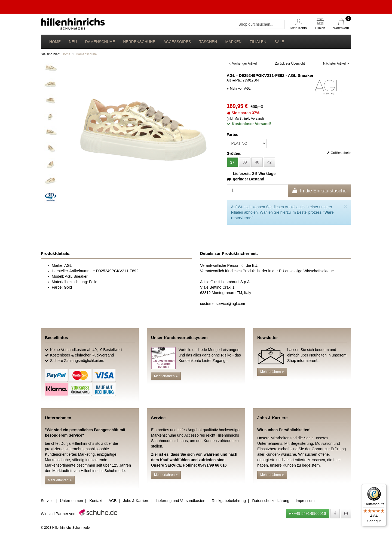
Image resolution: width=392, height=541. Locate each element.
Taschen (208, 42)
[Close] (345, 206)
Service (47, 501)
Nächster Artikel (336, 64)
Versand (257, 119)
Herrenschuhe (139, 42)
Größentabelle (339, 153)
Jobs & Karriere (136, 501)
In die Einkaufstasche (319, 191)
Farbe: (233, 135)
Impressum (305, 501)
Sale (279, 42)
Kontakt (96, 501)
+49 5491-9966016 (308, 513)
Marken (233, 42)
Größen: (234, 153)
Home (55, 42)
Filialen (258, 42)
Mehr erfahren (166, 376)
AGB (113, 501)
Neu (73, 42)
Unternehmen (71, 501)
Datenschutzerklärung (271, 501)
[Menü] (383, 487)
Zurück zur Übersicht (290, 64)
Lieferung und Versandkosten (180, 501)
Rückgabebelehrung (229, 501)
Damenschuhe (100, 42)
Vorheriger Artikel (243, 64)
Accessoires (177, 42)
